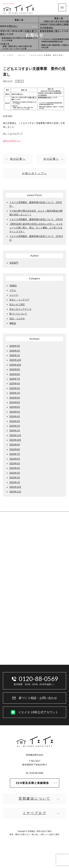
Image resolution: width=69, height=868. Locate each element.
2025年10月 (15, 365)
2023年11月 (15, 435)
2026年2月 (15, 351)
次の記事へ (51, 159)
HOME (10, 55)
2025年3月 (15, 388)
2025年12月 (15, 360)
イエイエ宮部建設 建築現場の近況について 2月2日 (36, 219)
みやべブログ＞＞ (12, 141)
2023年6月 (15, 459)
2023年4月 (15, 468)
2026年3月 (15, 346)
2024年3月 (15, 421)
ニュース (14, 295)
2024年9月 (15, 398)
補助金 (13, 323)
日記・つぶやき (17, 319)
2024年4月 (15, 417)
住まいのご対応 (17, 305)
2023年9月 (15, 445)
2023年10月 (15, 440)
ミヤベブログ (35, 813)
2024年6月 (15, 407)
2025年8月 (15, 374)
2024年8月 (15, 402)
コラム (13, 290)
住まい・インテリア (19, 300)
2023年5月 (15, 464)
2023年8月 (15, 449)
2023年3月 (15, 473)
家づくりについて (18, 314)
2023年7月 (15, 454)
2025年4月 (15, 384)
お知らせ (21, 55)
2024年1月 (15, 431)
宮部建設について (34, 799)
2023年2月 (15, 478)
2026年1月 (15, 355)
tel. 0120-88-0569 (34, 773)
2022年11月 (15, 492)
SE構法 (13, 286)
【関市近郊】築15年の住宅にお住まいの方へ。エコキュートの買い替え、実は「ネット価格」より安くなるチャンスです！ (36, 228)
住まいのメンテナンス (20, 309)
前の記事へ (18, 159)
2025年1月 (15, 393)
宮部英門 (14, 263)
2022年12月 (15, 487)
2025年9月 (15, 369)
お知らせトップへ (34, 173)
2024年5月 (15, 412)
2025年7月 (15, 379)
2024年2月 (15, 426)
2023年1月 (15, 482)
